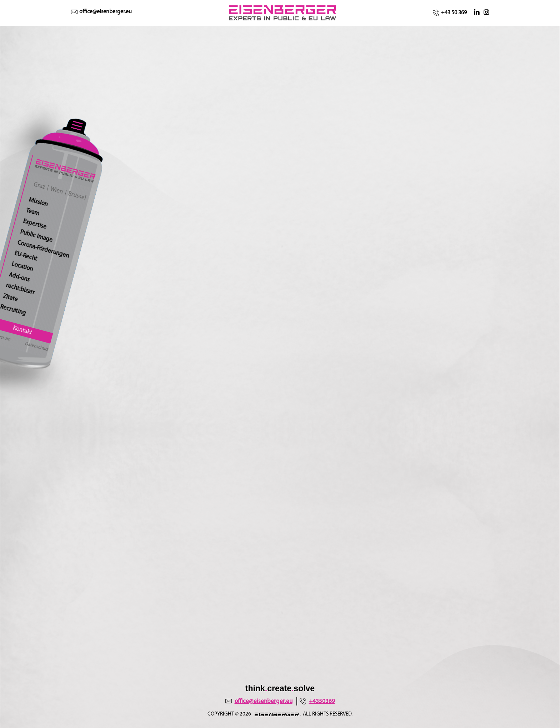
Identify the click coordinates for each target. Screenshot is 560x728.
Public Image (36, 236)
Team (33, 212)
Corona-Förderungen (43, 250)
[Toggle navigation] (77, 125)
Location (22, 266)
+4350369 (317, 701)
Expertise (35, 224)
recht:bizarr (21, 289)
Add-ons (19, 277)
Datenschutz (37, 347)
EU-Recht (26, 256)
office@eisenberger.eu (101, 12)
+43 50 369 (450, 13)
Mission (38, 202)
